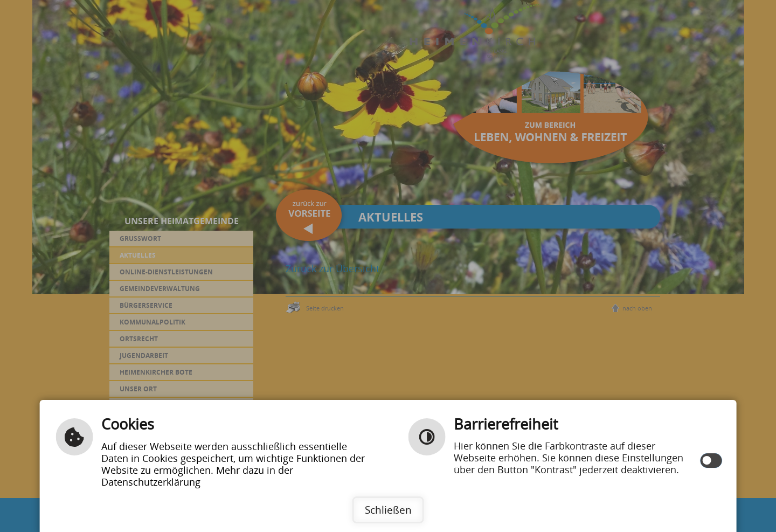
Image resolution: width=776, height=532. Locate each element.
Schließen (388, 510)
